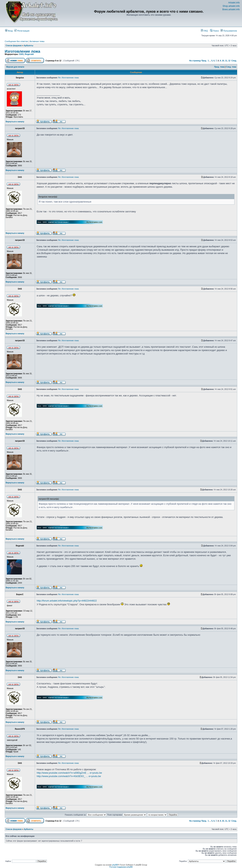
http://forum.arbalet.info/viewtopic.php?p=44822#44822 (67, 601)
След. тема (231, 67)
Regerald (29, 54)
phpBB (115, 865)
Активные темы (37, 41)
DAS (21, 54)
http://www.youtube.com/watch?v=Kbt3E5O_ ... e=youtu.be (69, 776)
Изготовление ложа (22, 51)
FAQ (204, 31)
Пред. (204, 61)
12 (229, 61)
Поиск (214, 31)
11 (226, 61)
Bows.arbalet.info (231, 9)
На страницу (195, 61)
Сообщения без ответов (16, 41)
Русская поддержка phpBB (121, 867)
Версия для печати (15, 67)
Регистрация (22, 31)
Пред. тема (219, 67)
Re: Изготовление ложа (69, 78)
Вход (9, 31)
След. (234, 61)
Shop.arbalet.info (231, 6)
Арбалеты (29, 46)
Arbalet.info (234, 3)
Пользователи (229, 31)
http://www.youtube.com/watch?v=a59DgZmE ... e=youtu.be (69, 773)
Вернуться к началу (15, 122)
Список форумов (14, 46)
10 (223, 61)
